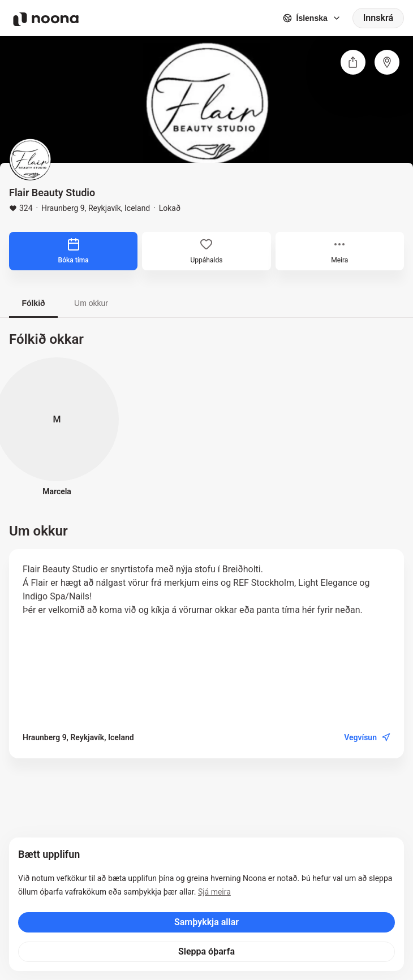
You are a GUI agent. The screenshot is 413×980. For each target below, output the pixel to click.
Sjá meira (214, 892)
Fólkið (33, 303)
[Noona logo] (46, 19)
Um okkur (91, 303)
